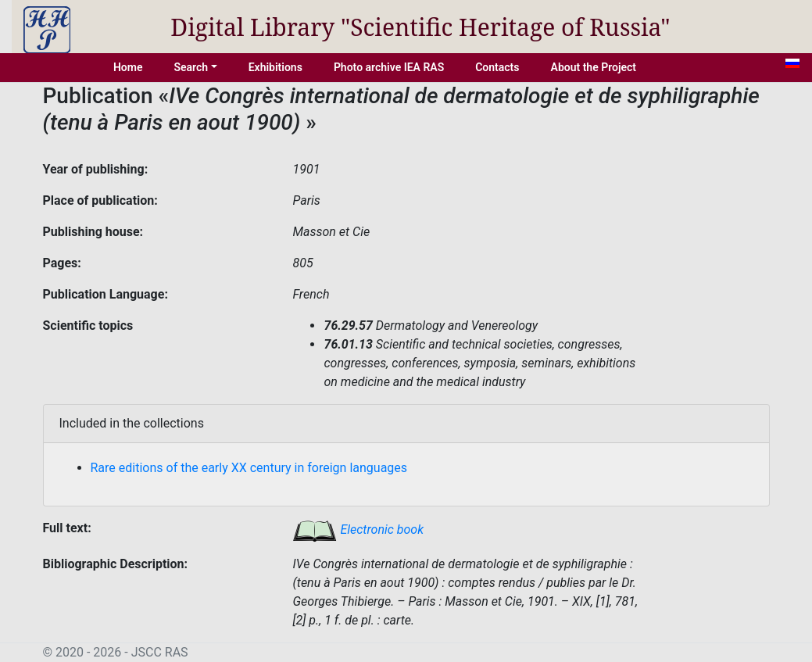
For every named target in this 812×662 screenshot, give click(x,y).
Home (128, 67)
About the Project (594, 67)
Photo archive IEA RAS (389, 67)
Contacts (497, 67)
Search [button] (191, 67)
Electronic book (358, 530)
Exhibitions (275, 67)
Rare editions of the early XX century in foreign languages (249, 468)
